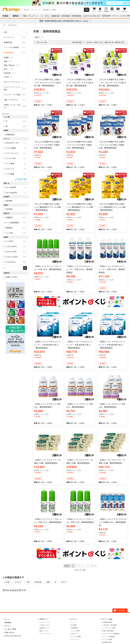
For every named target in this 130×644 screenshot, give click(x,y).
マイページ (74, 619)
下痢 (28, 582)
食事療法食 (56, 16)
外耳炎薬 (38, 582)
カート (73, 622)
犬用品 (5, 16)
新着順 (101, 42)
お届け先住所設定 (108, 631)
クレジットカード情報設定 (111, 634)
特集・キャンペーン (30, 16)
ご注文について (45, 625)
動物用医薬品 (76, 16)
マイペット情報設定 (109, 637)
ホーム (7, 619)
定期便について (45, 628)
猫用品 (16, 16)
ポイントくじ (75, 639)
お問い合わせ (9, 632)
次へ (93, 566)
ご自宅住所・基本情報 (109, 625)
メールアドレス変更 (109, 628)
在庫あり (38, 37)
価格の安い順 (109, 42)
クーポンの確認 (76, 637)
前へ (68, 566)
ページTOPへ (120, 610)
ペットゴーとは (45, 622)
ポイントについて (45, 634)
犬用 (5, 32)
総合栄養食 (66, 16)
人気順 (95, 42)
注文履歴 (74, 625)
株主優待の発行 (107, 642)
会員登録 (8, 622)
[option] (65, 3)
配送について (44, 631)
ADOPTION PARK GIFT (92, 16)
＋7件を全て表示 (21, 179)
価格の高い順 (119, 42)
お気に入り (74, 634)
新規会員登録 (106, 16)
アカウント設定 (107, 619)
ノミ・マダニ (45, 16)
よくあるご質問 (125, 16)
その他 (7, 582)
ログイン (115, 16)
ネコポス (18, 582)
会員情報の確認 (107, 622)
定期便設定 (74, 628)
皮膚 (48, 582)
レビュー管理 (75, 631)
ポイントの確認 (107, 639)
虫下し (64, 582)
